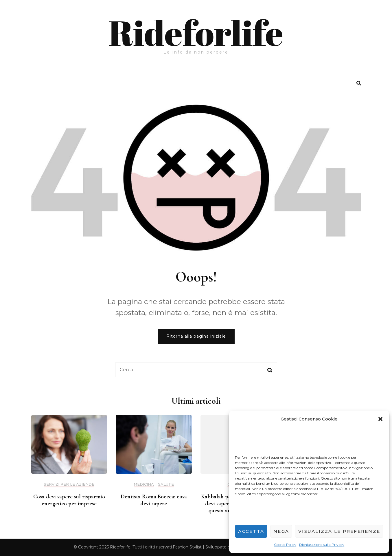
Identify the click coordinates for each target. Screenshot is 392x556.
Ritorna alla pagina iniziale (196, 336)
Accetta (251, 531)
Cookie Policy (285, 545)
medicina (144, 484)
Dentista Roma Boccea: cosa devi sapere (154, 500)
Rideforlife (196, 32)
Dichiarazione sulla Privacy (322, 545)
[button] (380, 419)
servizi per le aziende (69, 484)
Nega (281, 531)
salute (166, 484)
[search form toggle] (359, 83)
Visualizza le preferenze (339, 531)
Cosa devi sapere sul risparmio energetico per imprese (69, 500)
